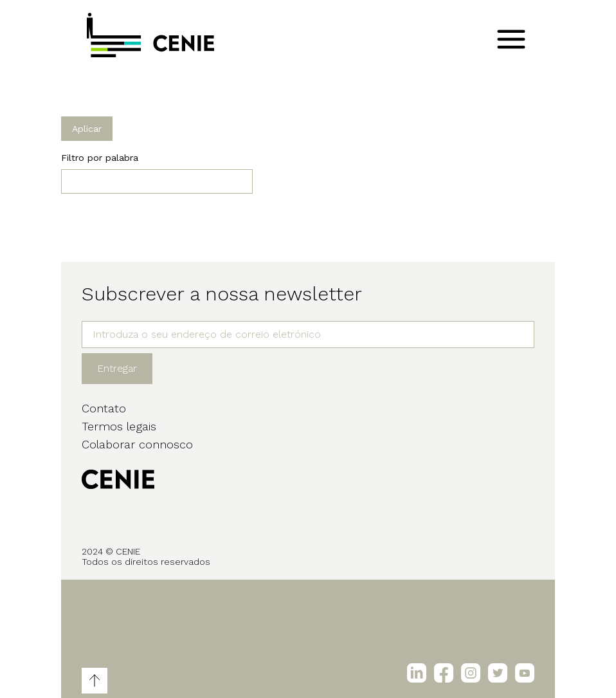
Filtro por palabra (100, 158)
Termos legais (119, 426)
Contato (104, 408)
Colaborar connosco (137, 444)
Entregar (117, 368)
